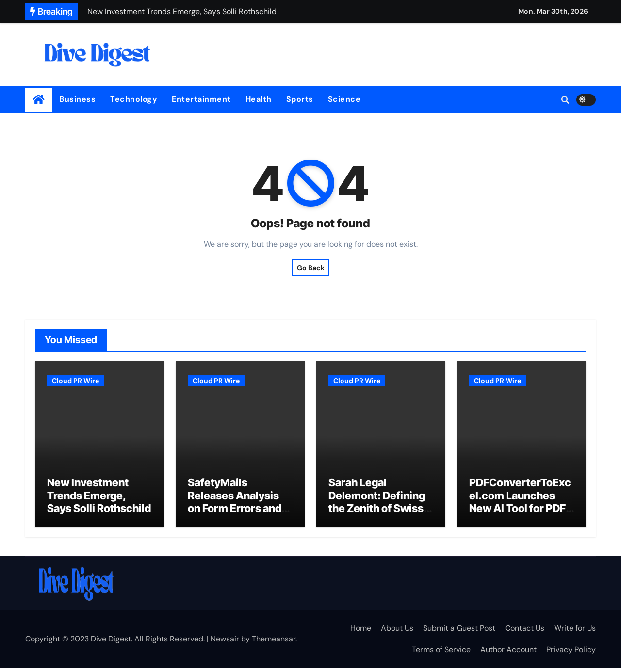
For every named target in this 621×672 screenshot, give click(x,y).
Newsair (225, 643)
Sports (300, 99)
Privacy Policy (571, 653)
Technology (134, 99)
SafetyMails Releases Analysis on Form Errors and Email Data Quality (235, 506)
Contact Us (525, 632)
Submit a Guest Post (459, 632)
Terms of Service (441, 653)
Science (344, 99)
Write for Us (575, 632)
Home (361, 632)
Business (77, 99)
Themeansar (274, 643)
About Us (397, 632)
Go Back (311, 268)
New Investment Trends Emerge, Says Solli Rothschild (99, 500)
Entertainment (201, 99)
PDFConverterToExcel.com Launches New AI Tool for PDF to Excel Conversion (520, 506)
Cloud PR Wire (75, 381)
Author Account (508, 653)
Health (259, 99)
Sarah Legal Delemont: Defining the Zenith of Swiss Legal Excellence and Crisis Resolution (377, 519)
